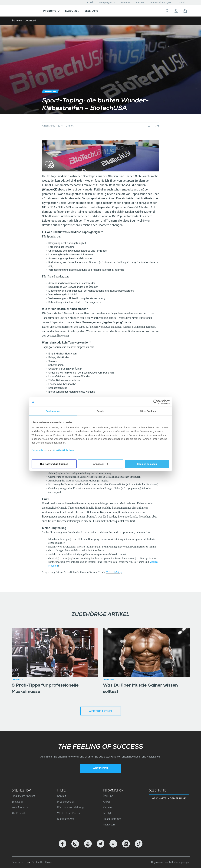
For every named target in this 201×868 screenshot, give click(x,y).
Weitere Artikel (101, 711)
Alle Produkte (19, 813)
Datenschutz (39, 450)
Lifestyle (108, 813)
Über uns (126, 2)
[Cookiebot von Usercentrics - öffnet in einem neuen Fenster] (156, 402)
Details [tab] (101, 411)
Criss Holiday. (114, 572)
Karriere (140, 2)
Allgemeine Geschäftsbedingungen (170, 862)
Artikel (90, 2)
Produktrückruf (66, 802)
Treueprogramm (107, 2)
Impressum (109, 825)
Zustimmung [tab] (53, 411)
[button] (51, 11)
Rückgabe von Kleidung (70, 807)
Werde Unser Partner (69, 813)
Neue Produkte (20, 807)
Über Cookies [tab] (148, 411)
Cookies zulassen (147, 464)
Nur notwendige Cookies (54, 464)
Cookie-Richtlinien (64, 450)
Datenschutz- (19, 862)
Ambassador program (161, 2)
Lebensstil (31, 21)
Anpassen (101, 464)
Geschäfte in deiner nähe (169, 799)
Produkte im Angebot (23, 796)
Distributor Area (66, 819)
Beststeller (17, 802)
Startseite (17, 21)
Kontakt (182, 2)
